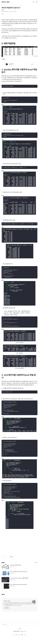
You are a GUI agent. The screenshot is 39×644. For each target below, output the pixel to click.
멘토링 (3, 10)
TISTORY (20, 630)
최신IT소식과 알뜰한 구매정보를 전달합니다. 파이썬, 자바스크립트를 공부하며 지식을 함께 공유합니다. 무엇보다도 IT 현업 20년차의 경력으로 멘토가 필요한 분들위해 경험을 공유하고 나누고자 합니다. (18, 605)
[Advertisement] (19, 542)
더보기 (36, 564)
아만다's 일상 (5, 2)
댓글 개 (3, 595)
